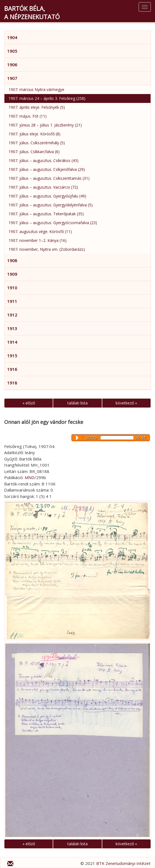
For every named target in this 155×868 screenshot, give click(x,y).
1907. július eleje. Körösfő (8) (35, 134)
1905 (12, 51)
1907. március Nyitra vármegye (36, 89)
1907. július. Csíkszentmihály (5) (37, 143)
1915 (12, 356)
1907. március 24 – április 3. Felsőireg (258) (47, 98)
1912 (12, 315)
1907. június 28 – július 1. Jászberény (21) (45, 125)
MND (30, 477)
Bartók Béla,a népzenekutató (32, 12)
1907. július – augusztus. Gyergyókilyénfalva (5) (51, 205)
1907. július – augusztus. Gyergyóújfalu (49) (47, 196)
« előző (29, 403)
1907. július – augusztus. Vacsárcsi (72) (43, 187)
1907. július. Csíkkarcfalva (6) (34, 152)
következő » (126, 403)
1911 (12, 301)
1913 (12, 328)
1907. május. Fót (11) (28, 116)
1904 (12, 37)
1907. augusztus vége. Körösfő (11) (40, 231)
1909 (12, 274)
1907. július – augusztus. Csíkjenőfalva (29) (47, 169)
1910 (12, 288)
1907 (12, 78)
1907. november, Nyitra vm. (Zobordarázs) (47, 249)
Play (77, 438)
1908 (12, 260)
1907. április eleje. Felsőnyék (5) (37, 107)
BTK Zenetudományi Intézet (123, 863)
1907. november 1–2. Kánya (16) (38, 240)
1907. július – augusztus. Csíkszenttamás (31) (49, 178)
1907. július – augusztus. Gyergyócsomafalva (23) (53, 223)
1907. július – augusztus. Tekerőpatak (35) (46, 214)
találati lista (77, 403)
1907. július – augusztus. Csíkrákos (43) (44, 160)
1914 (12, 342)
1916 (12, 369)
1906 (12, 65)
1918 (12, 383)
